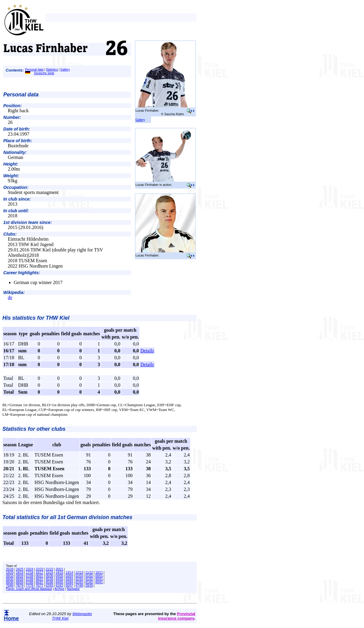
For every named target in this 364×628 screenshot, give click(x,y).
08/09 (20, 576)
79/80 (10, 586)
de (10, 297)
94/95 (59, 579)
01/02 (89, 576)
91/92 (89, 579)
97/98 (29, 579)
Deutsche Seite (40, 73)
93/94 (69, 579)
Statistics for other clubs (34, 429)
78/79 (20, 586)
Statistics (52, 70)
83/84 (69, 582)
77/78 (29, 586)
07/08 (29, 576)
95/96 (50, 579)
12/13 (79, 572)
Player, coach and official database (29, 589)
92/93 (79, 579)
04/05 (59, 576)
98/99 (20, 579)
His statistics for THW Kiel (36, 318)
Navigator (73, 589)
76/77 (40, 586)
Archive (59, 589)
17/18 (29, 572)
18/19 (20, 572)
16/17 (40, 572)
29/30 (89, 586)
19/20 (10, 572)
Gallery (65, 70)
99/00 (10, 579)
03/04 (69, 576)
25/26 (10, 569)
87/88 (29, 582)
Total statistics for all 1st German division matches (67, 517)
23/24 (29, 569)
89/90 (10, 582)
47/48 (79, 586)
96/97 (40, 579)
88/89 (20, 582)
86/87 (40, 582)
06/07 (40, 576)
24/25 (20, 569)
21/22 (50, 569)
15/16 (50, 572)
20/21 (59, 569)
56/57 (69, 586)
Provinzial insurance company (177, 616)
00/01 (99, 576)
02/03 (79, 576)
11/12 (89, 572)
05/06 (50, 576)
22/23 (40, 569)
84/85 (59, 582)
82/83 (79, 582)
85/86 (50, 582)
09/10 (10, 576)
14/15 (59, 572)
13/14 (69, 572)
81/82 (89, 582)
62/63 (50, 586)
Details (147, 351)
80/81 (99, 582)
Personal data (34, 70)
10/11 (99, 572)
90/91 (99, 579)
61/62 (59, 586)
